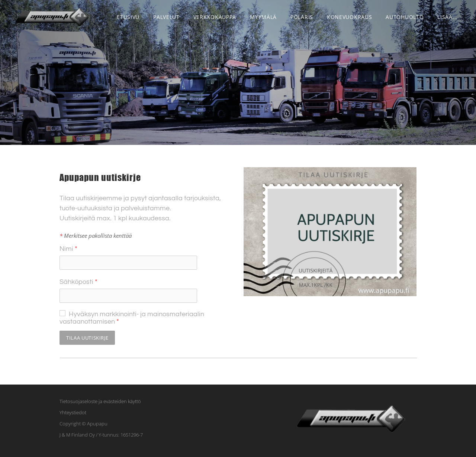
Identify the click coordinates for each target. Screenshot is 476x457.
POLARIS (302, 17)
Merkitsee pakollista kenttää (96, 236)
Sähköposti (78, 282)
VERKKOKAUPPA (215, 17)
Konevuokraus (349, 17)
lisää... (448, 17)
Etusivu (128, 17)
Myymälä (263, 17)
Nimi (68, 249)
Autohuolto (405, 17)
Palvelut (166, 17)
